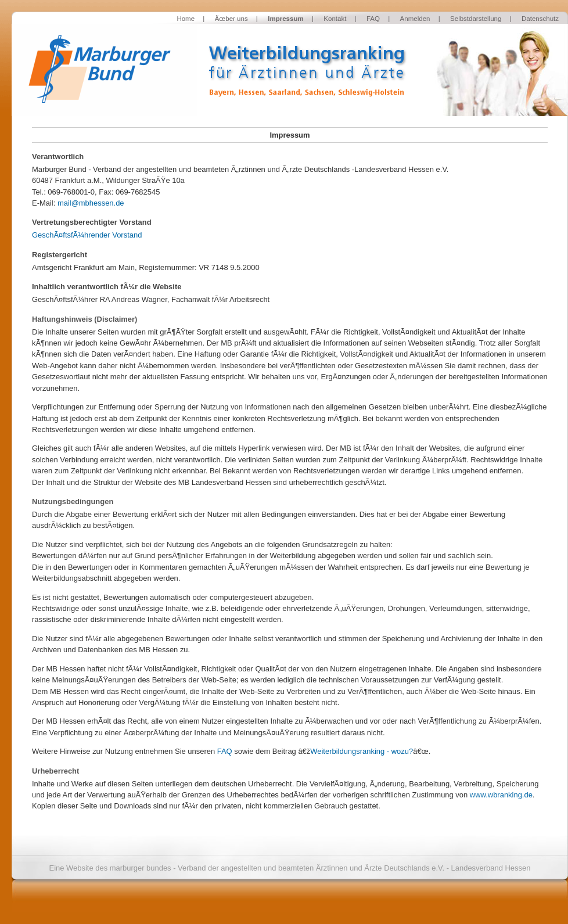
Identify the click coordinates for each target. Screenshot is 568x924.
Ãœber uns (231, 19)
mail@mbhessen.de (91, 203)
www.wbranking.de (501, 795)
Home (186, 19)
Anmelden (415, 19)
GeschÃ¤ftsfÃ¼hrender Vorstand (87, 235)
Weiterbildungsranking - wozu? (362, 751)
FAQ (373, 19)
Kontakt (335, 19)
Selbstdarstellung (476, 19)
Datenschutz (540, 19)
